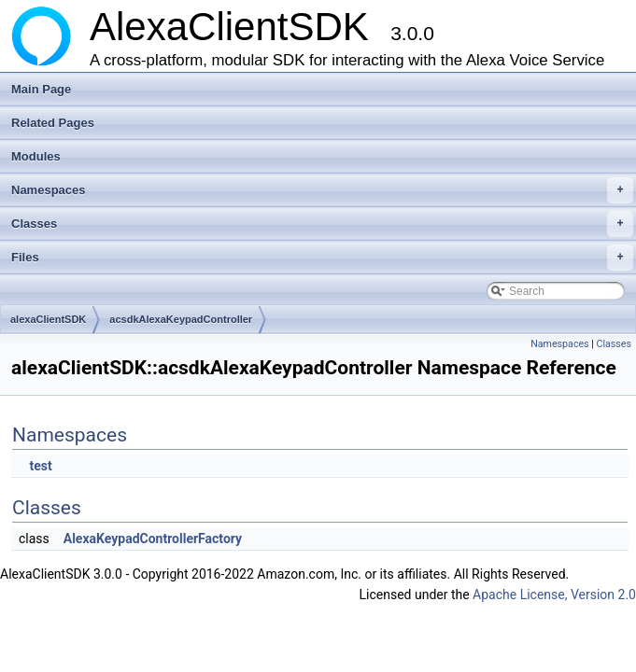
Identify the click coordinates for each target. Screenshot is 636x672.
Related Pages (53, 123)
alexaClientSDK (48, 319)
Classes (322, 224)
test (40, 466)
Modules (36, 156)
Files (322, 258)
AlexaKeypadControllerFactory (153, 539)
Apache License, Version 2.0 (554, 595)
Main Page (41, 89)
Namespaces (322, 190)
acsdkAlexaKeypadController (181, 319)
